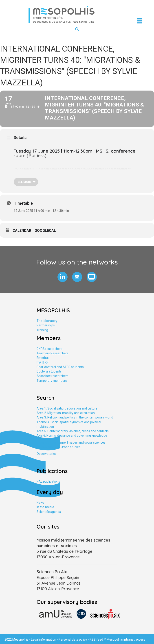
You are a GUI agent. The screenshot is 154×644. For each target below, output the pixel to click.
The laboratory (47, 321)
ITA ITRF (42, 362)
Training (42, 330)
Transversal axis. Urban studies (58, 447)
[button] (63, 277)
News (41, 503)
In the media (45, 507)
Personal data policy (73, 640)
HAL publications (48, 481)
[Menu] (140, 21)
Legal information (44, 640)
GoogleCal (45, 231)
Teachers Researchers (53, 353)
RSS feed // (98, 640)
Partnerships (46, 325)
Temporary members (52, 381)
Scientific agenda (49, 512)
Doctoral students (49, 371)
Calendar (22, 231)
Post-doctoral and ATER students (60, 367)
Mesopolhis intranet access (126, 640)
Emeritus (43, 358)
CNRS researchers (49, 349)
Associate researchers (53, 376)
